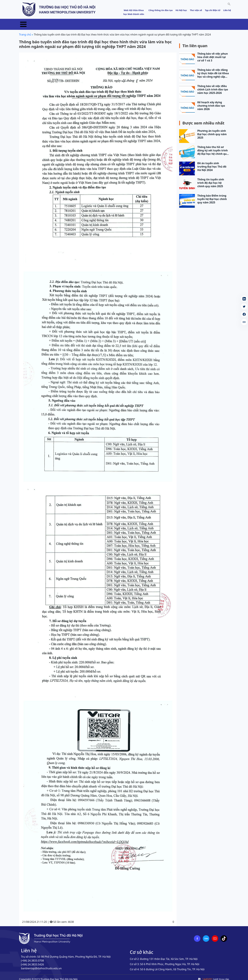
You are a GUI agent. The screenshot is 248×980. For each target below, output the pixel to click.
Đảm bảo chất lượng (177, 22)
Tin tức (60, 22)
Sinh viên (201, 22)
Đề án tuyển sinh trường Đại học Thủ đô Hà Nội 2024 (212, 163)
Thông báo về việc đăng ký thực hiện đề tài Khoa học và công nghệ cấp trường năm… (213, 70)
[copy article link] (244, 322)
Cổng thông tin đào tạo (160, 10)
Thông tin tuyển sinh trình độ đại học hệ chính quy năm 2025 (211, 179)
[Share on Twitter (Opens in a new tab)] (244, 306)
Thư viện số (196, 10)
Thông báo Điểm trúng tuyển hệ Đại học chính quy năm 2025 (212, 195)
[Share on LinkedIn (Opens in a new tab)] (244, 299)
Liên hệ (227, 10)
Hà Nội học (181, 10)
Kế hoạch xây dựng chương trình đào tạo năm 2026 (211, 102)
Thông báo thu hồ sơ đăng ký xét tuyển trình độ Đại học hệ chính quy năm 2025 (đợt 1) (213, 147)
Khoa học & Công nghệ (117, 22)
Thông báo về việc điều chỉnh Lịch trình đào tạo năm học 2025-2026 (213, 86)
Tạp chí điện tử (213, 10)
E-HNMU (216, 22)
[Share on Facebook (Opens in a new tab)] (244, 314)
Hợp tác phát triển (147, 22)
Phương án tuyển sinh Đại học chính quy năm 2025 (212, 131)
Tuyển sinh (76, 22)
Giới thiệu (44, 22)
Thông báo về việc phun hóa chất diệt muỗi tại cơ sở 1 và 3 (213, 53)
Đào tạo (93, 22)
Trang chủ (26, 22)
